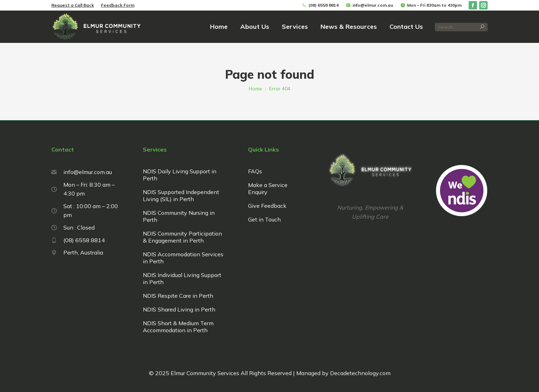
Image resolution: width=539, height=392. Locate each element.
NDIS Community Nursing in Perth (179, 216)
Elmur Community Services (205, 373)
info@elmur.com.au (369, 5)
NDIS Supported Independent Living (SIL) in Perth (181, 195)
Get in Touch (264, 219)
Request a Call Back (73, 5)
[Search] (461, 27)
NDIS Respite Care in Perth (178, 296)
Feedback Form (118, 5)
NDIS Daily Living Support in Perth (180, 175)
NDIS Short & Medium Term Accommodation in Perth (178, 327)
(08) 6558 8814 (320, 5)
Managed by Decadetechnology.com (343, 373)
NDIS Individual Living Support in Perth (182, 278)
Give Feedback (267, 206)
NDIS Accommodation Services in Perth (183, 258)
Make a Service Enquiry (268, 188)
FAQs (255, 171)
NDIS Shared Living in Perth (179, 309)
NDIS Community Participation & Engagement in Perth (182, 237)
